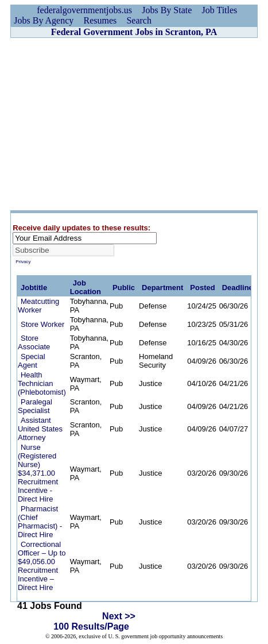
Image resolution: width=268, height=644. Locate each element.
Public (124, 288)
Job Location (86, 287)
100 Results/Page (91, 626)
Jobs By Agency (44, 20)
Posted (202, 288)
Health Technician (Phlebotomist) (42, 383)
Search (139, 20)
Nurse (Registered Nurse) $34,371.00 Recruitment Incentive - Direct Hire (38, 473)
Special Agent (32, 361)
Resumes (100, 20)
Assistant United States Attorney (40, 429)
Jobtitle (34, 288)
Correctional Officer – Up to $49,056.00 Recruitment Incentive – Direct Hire (42, 566)
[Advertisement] (134, 124)
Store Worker (42, 324)
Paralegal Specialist (35, 406)
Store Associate (34, 342)
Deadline (238, 288)
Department (162, 288)
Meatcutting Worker (38, 306)
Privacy (23, 262)
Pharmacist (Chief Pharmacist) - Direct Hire (40, 522)
